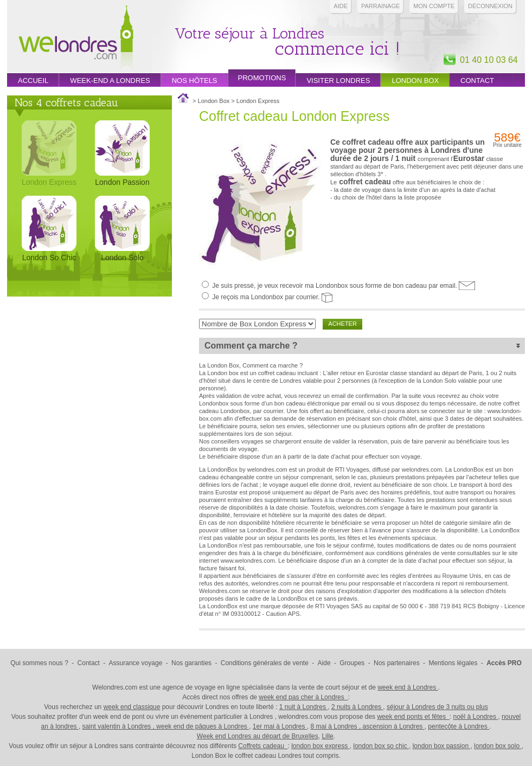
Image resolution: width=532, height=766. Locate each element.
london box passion (442, 746)
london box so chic (381, 746)
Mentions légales (453, 663)
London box (415, 81)
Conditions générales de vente (265, 663)
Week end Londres (76, 39)
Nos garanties (191, 663)
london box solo (498, 746)
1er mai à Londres (280, 726)
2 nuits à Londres (357, 707)
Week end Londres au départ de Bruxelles (258, 736)
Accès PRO (504, 663)
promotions (262, 78)
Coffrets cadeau (263, 746)
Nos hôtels (195, 81)
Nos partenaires (397, 663)
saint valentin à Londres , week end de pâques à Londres (166, 726)
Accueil (33, 81)
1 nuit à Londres (303, 707)
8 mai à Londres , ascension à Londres (368, 726)
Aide (341, 6)
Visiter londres (338, 81)
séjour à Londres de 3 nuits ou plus (437, 707)
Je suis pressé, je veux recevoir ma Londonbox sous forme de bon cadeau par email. (344, 286)
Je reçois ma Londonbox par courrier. (272, 297)
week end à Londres (408, 687)
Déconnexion (490, 6)
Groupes (352, 663)
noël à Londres (476, 717)
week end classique (132, 707)
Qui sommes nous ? (39, 663)
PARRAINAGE (380, 6)
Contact (477, 81)
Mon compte (434, 6)
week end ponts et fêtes (413, 717)
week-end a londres (110, 81)
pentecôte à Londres (459, 726)
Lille (327, 736)
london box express (320, 746)
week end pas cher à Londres (303, 697)
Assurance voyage (136, 663)
